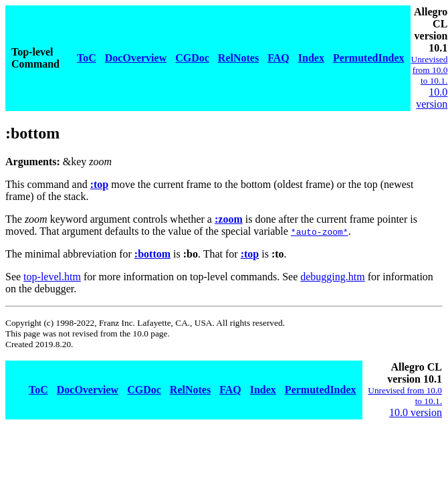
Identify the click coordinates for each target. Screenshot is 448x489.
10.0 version (432, 98)
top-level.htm (52, 277)
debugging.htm (332, 277)
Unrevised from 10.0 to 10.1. (430, 70)
